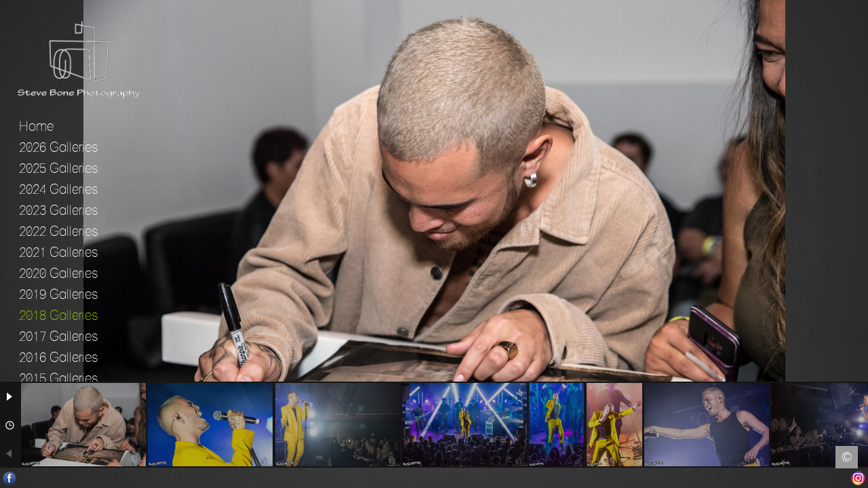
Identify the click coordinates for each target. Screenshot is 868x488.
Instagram (858, 478)
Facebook (10, 478)
